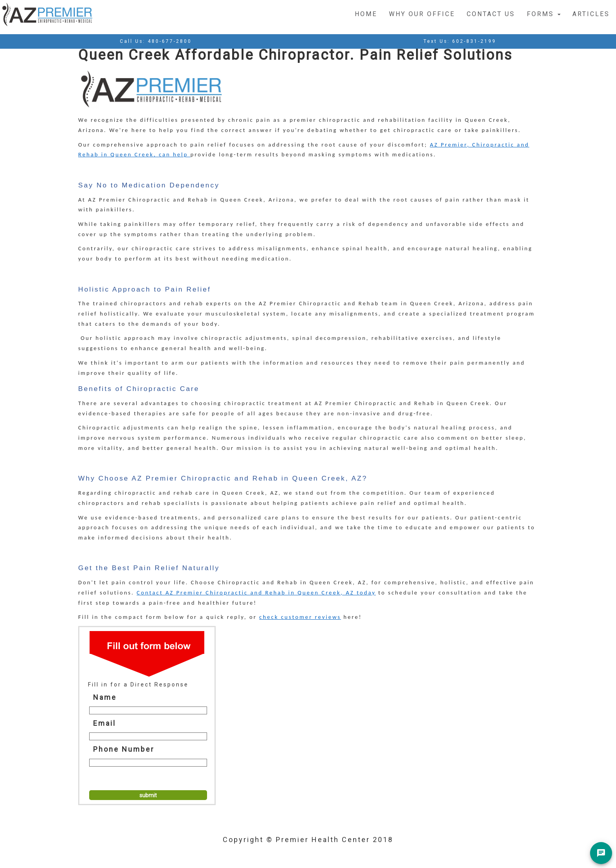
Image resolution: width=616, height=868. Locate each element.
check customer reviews (300, 617)
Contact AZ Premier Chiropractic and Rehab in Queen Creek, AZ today (256, 593)
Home (366, 14)
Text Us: (460, 41)
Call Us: (156, 41)
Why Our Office (422, 14)
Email (104, 723)
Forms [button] (544, 14)
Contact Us (491, 14)
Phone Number (124, 749)
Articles (591, 14)
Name (105, 697)
